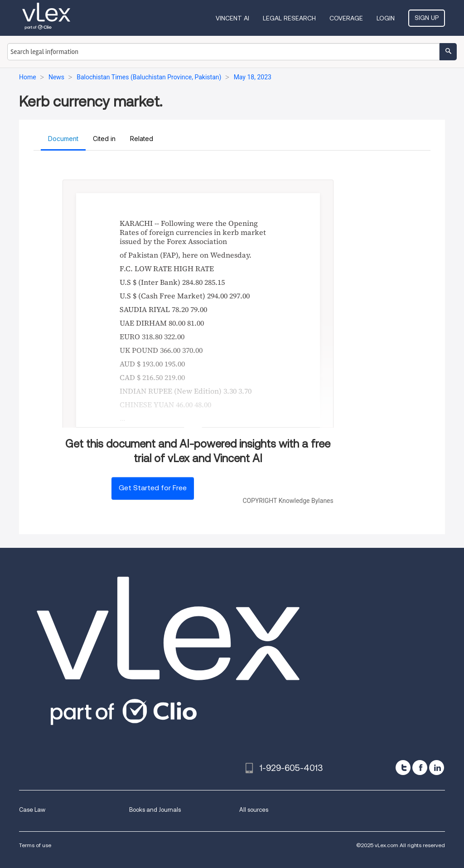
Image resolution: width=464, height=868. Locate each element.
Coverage (346, 18)
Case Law (32, 810)
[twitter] (403, 768)
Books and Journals (155, 810)
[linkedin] (437, 768)
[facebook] (420, 768)
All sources (254, 810)
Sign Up (427, 18)
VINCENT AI (232, 18)
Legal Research (289, 18)
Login (386, 18)
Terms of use (35, 845)
